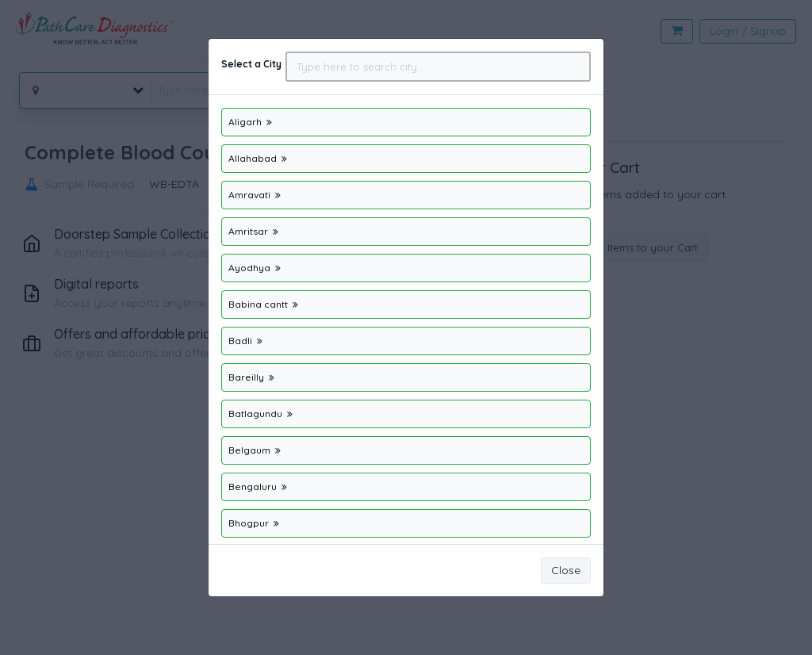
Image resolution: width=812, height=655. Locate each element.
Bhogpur (250, 523)
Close (566, 570)
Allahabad (253, 158)
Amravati (249, 195)
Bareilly (247, 377)
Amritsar (249, 231)
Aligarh (245, 122)
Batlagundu (255, 414)
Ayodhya (249, 268)
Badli (240, 341)
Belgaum (249, 450)
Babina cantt (259, 304)
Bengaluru (253, 486)
